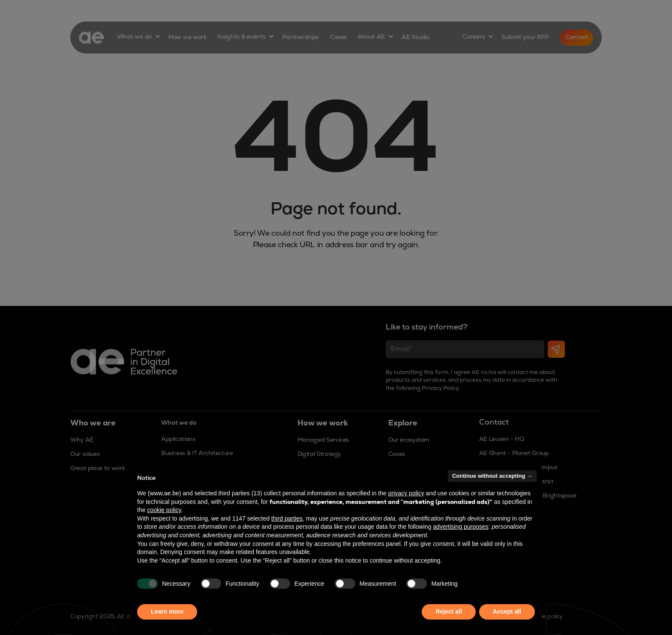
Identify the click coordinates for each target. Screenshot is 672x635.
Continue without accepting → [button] (492, 476)
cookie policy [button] (164, 510)
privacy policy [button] (406, 493)
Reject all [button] (448, 611)
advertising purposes (460, 527)
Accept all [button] (507, 611)
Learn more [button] (167, 611)
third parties (287, 518)
